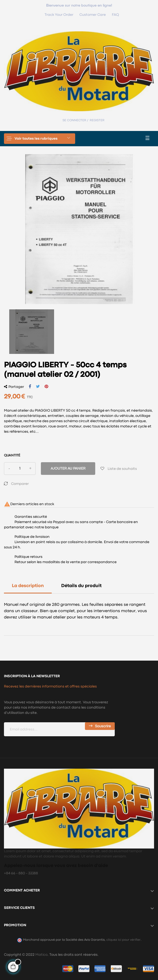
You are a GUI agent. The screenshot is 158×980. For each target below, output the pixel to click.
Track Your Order (59, 15)
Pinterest (46, 387)
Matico (41, 955)
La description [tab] (28, 586)
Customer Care (93, 15)
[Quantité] (20, 469)
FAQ (115, 15)
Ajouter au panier (68, 469)
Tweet (38, 387)
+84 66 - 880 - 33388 (21, 873)
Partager (30, 387)
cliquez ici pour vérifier (123, 940)
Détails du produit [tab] (81, 586)
